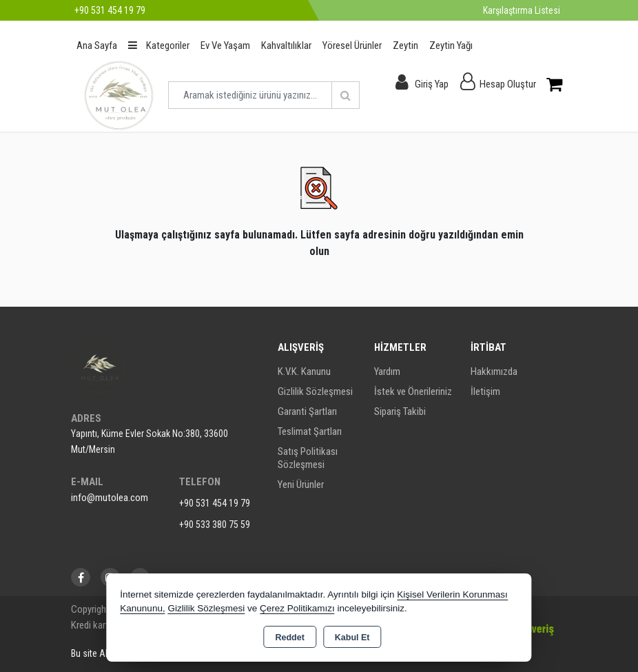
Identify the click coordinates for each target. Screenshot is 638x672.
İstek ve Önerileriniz (413, 391)
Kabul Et (352, 638)
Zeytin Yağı (451, 45)
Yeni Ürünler (301, 485)
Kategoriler (159, 45)
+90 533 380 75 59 (215, 525)
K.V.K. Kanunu (304, 371)
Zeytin (405, 45)
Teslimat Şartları (310, 431)
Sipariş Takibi (400, 411)
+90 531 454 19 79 (215, 503)
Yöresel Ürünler (352, 45)
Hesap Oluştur (508, 84)
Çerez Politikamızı (297, 608)
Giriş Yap (432, 84)
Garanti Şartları (307, 411)
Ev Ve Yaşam (225, 45)
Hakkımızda (494, 371)
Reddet (289, 638)
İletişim (485, 391)
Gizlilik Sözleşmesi (315, 391)
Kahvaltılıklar (286, 45)
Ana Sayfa (97, 45)
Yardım (387, 371)
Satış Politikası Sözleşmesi (308, 458)
